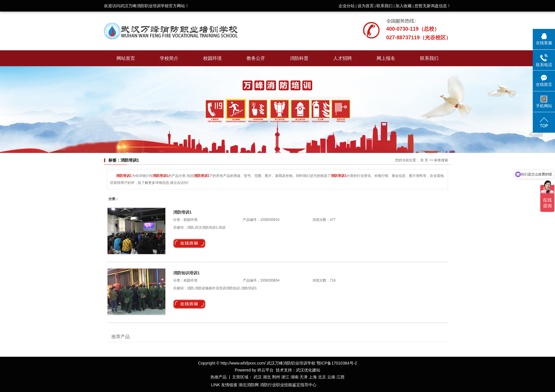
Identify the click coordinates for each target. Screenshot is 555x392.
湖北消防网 (249, 385)
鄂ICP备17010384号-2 (337, 363)
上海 (313, 377)
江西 (341, 377)
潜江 (285, 377)
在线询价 (189, 243)
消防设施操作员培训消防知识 (217, 288)
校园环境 (212, 58)
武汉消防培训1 (206, 228)
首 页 (424, 160)
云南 (331, 377)
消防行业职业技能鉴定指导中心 (288, 385)
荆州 (276, 377)
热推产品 (219, 377)
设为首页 (366, 6)
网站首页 (126, 58)
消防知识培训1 (186, 273)
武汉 (258, 377)
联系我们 (384, 6)
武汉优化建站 (308, 370)
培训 (222, 228)
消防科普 (299, 58)
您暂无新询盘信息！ (433, 6)
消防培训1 (182, 212)
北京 (322, 377)
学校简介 (169, 58)
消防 (190, 228)
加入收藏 (404, 6)
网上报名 (386, 58)
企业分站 (347, 6)
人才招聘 (343, 58)
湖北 (267, 377)
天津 (304, 377)
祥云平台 (265, 370)
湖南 (295, 377)
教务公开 (256, 58)
